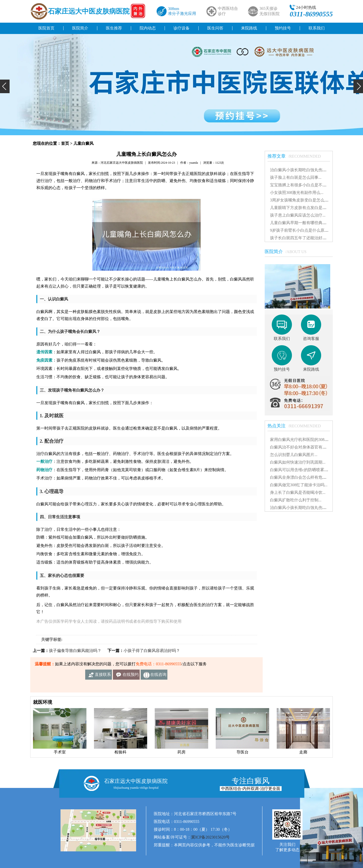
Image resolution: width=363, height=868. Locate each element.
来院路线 (249, 28)
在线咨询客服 (158, 676)
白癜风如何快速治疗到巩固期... (298, 462)
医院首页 (46, 28)
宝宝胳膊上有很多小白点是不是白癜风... (306, 185)
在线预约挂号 (131, 676)
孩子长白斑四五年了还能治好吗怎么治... (306, 238)
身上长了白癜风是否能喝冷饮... (298, 492)
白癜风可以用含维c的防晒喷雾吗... (301, 470)
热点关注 (297, 426)
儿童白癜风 (83, 143)
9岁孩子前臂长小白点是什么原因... (301, 230)
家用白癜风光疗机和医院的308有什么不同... (309, 440)
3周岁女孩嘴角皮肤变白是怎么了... (301, 200)
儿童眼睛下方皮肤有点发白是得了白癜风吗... (310, 208)
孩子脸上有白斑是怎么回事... (296, 177)
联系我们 (317, 28)
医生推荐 (114, 28)
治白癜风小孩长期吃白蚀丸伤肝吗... (302, 170)
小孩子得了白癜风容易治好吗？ (152, 651)
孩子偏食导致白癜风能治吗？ (75, 651)
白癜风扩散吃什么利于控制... (296, 500)
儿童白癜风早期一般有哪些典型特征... (304, 223)
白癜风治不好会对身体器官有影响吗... (304, 447)
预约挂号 (283, 28)
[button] (5, 86)
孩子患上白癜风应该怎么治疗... (298, 215)
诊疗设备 (181, 28)
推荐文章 (297, 156)
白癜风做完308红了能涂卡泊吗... (299, 485)
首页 (65, 143)
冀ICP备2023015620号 (210, 837)
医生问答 (215, 28)
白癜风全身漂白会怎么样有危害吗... (302, 477)
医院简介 (80, 28)
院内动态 (148, 28)
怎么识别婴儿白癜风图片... (294, 455)
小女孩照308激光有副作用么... (297, 193)
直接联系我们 (103, 676)
